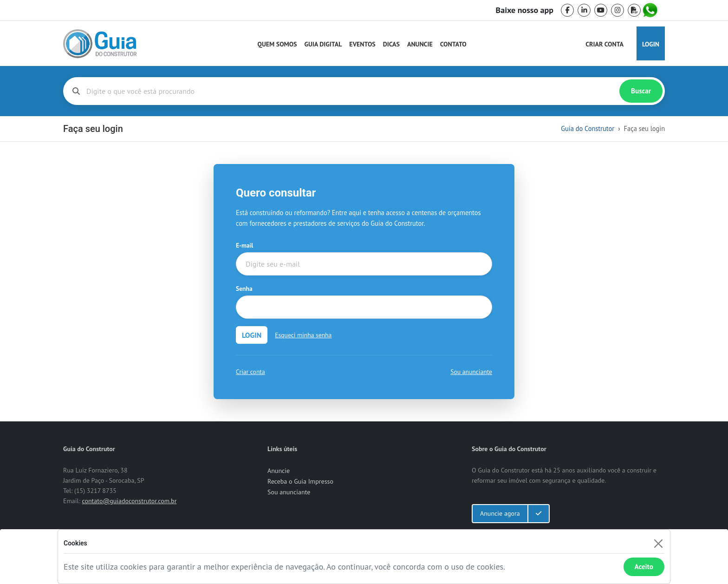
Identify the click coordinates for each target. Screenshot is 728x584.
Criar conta (250, 372)
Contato (453, 44)
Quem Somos (277, 44)
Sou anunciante (471, 372)
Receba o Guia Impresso (300, 481)
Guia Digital (323, 44)
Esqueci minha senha (303, 335)
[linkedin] (584, 10)
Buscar (641, 91)
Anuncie (420, 44)
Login (651, 44)
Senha (244, 289)
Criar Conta (604, 44)
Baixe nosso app (525, 10)
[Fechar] (658, 543)
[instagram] (617, 10)
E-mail (244, 245)
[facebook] (567, 10)
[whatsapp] (651, 10)
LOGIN (252, 335)
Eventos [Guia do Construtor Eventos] (362, 44)
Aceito (644, 567)
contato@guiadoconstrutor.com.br (129, 501)
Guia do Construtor (588, 128)
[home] (100, 44)
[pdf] (634, 10)
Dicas (391, 44)
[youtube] (601, 10)
